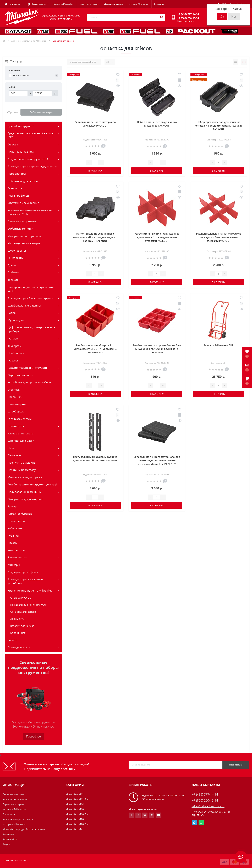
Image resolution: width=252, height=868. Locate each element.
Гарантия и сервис (89, 4)
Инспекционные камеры (24, 243)
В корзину (95, 171)
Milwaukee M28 (75, 819)
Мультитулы (16, 320)
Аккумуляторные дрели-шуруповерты (33, 166)
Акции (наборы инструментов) (28, 159)
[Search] (162, 17)
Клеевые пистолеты (21, 433)
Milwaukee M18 (75, 809)
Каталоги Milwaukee (64, 4)
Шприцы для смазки (21, 441)
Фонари (13, 338)
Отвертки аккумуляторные (25, 499)
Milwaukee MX (74, 829)
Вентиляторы (17, 521)
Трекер (12, 506)
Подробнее (33, 736)
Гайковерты (16, 258)
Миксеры (14, 565)
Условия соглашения (15, 799)
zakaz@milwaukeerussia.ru (208, 806)
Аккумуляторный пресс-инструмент (31, 298)
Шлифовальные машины (24, 305)
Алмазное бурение (20, 514)
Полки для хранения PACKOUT (29, 605)
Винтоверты (16, 426)
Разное (12, 640)
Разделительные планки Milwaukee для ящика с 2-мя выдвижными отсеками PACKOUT (157, 237)
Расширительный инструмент (28, 368)
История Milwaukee (139, 4)
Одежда (13, 144)
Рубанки (13, 536)
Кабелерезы (15, 528)
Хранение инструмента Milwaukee (29, 41)
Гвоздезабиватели (20, 419)
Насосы (13, 543)
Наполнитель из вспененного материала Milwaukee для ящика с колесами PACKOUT (95, 237)
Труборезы (15, 346)
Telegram (194, 823)
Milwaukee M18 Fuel (77, 814)
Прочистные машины (22, 463)
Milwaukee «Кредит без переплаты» (24, 829)
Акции (6, 844)
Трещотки (14, 280)
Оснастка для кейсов (23, 612)
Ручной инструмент (21, 126)
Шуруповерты (17, 251)
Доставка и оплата (114, 4)
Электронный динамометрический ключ (31, 289)
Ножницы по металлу (22, 470)
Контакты (159, 4)
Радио (12, 313)
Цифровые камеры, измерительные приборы (31, 329)
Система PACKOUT (21, 598)
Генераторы (15, 188)
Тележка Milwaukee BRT (218, 345)
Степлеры (14, 390)
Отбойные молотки (21, 229)
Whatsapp (201, 823)
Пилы (11, 448)
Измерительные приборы (25, 236)
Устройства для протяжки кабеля (29, 382)
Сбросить (13, 112)
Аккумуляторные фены (23, 572)
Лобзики (13, 272)
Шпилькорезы (17, 404)
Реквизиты (9, 814)
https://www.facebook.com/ (131, 815)
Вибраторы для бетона (23, 181)
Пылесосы (14, 455)
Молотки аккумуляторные (25, 477)
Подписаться (236, 765)
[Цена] (18, 93)
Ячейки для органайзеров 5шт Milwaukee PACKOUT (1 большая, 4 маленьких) (95, 349)
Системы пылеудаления (23, 203)
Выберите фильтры (41, 112)
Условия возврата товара (18, 819)
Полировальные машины (25, 492)
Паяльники (15, 397)
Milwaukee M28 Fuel (77, 824)
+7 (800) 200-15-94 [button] (205, 800)
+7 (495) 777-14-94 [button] (205, 794)
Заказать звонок (186, 21)
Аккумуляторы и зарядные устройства (25, 581)
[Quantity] (95, 162)
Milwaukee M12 (75, 794)
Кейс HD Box (18, 633)
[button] (247, 381)
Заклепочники (17, 557)
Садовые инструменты (23, 221)
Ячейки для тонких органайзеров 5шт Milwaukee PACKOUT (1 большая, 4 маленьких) (157, 349)
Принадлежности (19, 647)
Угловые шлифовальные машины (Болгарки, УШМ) (30, 212)
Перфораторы (17, 174)
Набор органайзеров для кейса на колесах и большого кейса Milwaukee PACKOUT (219, 126)
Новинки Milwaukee (21, 152)
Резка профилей (18, 196)
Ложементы (18, 619)
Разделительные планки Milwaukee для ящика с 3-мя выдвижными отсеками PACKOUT (219, 237)
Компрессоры (17, 550)
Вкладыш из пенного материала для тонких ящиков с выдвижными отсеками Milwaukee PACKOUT (157, 460)
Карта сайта (10, 839)
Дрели (12, 265)
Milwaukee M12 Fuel (77, 799)
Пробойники (16, 353)
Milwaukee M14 (75, 804)
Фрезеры (13, 360)
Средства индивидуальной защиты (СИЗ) (31, 135)
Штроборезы (16, 411)
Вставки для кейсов (22, 626)
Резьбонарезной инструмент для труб (33, 484)
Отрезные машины (20, 375)
